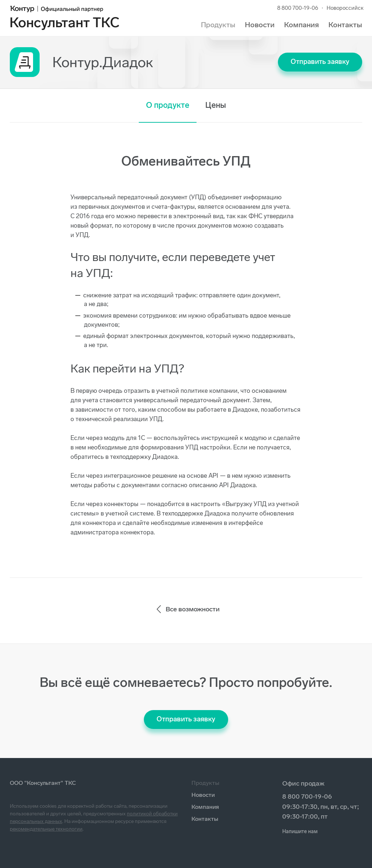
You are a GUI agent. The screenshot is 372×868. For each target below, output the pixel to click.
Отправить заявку (320, 62)
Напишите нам (300, 832)
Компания (302, 25)
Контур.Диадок (103, 62)
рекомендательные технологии (46, 829)
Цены (216, 105)
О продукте (168, 105)
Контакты (345, 25)
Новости (260, 25)
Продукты (218, 25)
